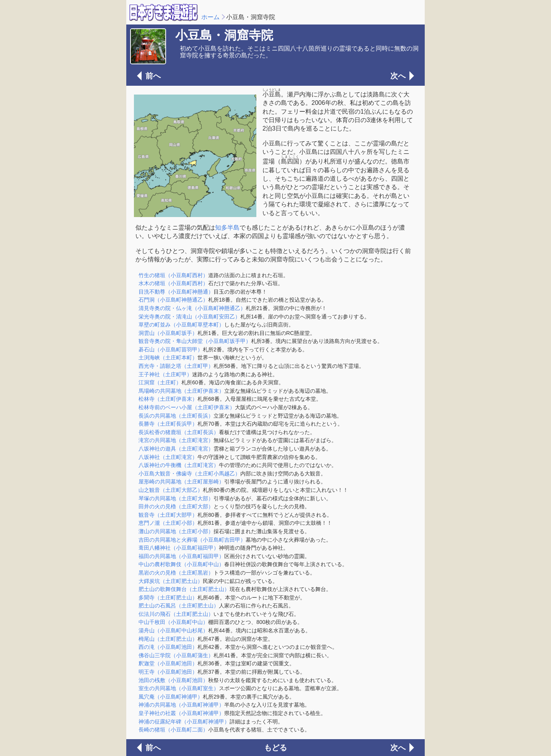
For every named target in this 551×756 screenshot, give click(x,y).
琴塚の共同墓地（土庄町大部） (176, 498)
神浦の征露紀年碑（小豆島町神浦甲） (184, 722)
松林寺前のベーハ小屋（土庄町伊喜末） (187, 407)
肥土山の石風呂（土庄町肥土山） (179, 606)
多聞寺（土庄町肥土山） (168, 598)
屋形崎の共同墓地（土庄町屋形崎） (181, 482)
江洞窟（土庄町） (160, 382)
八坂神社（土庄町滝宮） (168, 457)
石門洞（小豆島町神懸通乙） (173, 300)
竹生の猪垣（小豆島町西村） (173, 275)
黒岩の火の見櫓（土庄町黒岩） (176, 573)
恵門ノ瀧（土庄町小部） (168, 523)
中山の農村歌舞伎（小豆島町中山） (181, 564)
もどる (275, 748)
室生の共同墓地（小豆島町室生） (179, 688)
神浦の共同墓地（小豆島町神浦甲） (181, 705)
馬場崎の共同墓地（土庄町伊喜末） (181, 391)
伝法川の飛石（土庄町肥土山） (176, 614)
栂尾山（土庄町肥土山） (168, 639)
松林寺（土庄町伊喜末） (168, 399)
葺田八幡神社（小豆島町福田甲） (179, 548)
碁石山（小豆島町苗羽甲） (171, 349)
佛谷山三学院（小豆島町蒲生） (176, 655)
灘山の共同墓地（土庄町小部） (176, 531)
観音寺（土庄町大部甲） (168, 515)
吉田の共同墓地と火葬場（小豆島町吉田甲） (192, 540)
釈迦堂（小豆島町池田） (168, 663)
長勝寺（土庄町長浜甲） (168, 424)
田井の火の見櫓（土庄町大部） (176, 506)
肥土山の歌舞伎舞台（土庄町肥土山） (184, 589)
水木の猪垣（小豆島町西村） (173, 283)
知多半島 (227, 228)
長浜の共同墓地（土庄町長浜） (176, 416)
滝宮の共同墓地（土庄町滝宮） (176, 440)
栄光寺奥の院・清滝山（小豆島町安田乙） (189, 317)
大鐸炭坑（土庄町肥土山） (171, 581)
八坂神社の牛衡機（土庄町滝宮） (179, 465)
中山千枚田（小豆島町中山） (173, 622)
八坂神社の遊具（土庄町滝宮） (176, 449)
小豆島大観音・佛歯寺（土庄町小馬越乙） (189, 474)
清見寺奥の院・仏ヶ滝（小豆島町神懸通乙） (192, 308)
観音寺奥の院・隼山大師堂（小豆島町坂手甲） (195, 341)
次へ (398, 76)
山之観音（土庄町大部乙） (171, 490)
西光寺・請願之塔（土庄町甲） (176, 366)
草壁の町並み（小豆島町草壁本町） (181, 325)
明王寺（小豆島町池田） (168, 672)
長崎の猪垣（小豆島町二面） (173, 730)
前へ (153, 76)
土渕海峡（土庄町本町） (168, 358)
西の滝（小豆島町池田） (168, 647)
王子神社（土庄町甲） (165, 374)
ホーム (210, 17)
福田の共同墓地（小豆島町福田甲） (181, 556)
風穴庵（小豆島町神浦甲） (171, 697)
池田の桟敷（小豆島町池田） (173, 680)
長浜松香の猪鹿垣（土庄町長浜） (179, 432)
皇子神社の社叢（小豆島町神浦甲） (181, 713)
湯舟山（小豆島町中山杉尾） (173, 630)
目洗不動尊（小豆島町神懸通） (176, 292)
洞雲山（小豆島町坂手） (168, 333)
